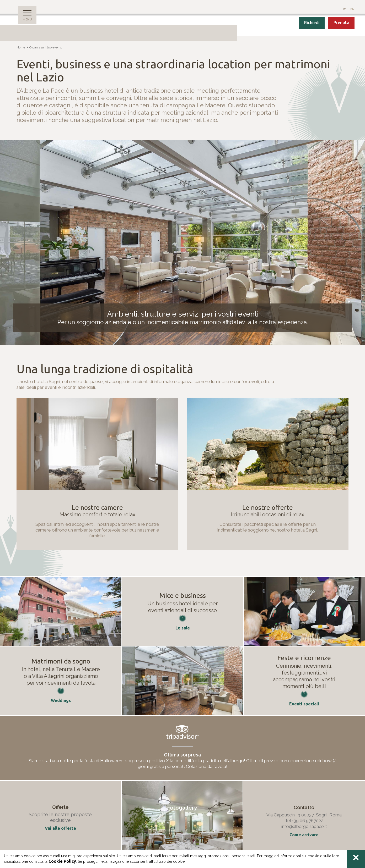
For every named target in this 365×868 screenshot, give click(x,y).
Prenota (341, 23)
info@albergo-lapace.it (304, 826)
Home (21, 47)
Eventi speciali (304, 704)
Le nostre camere (97, 507)
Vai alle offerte (60, 828)
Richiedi (312, 23)
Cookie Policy (62, 861)
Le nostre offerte (268, 507)
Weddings (61, 700)
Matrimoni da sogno (61, 661)
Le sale (183, 628)
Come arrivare (304, 835)
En (352, 9)
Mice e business (183, 595)
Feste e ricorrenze (304, 658)
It (345, 9)
